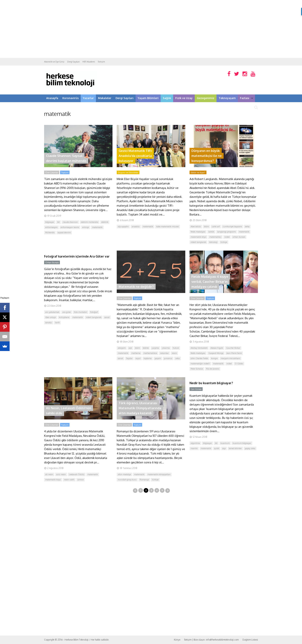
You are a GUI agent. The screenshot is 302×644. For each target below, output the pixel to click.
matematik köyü (198, 237)
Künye (177, 640)
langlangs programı (226, 232)
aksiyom (122, 348)
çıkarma (166, 348)
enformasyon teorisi (70, 227)
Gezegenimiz (206, 98)
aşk (130, 348)
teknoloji (213, 242)
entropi (86, 227)
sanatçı (49, 322)
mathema (136, 353)
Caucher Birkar (233, 348)
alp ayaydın (123, 226)
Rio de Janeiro (213, 369)
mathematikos (150, 353)
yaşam (158, 358)
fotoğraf (94, 312)
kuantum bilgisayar (242, 443)
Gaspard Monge (216, 353)
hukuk (176, 348)
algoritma (195, 443)
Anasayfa (52, 98)
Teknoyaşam (227, 98)
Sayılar (129, 358)
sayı (224, 448)
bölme (146, 348)
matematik (97, 227)
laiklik (211, 232)
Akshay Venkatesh (199, 348)
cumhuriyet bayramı (232, 226)
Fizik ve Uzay (184, 98)
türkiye (224, 242)
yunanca (168, 358)
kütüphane (64, 317)
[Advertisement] (151, 29)
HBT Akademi (89, 62)
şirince (81, 480)
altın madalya (124, 474)
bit (58, 222)
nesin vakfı (69, 480)
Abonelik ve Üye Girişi (54, 62)
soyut (138, 358)
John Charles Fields (199, 358)
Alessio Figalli (217, 348)
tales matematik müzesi (167, 226)
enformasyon (51, 227)
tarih (57, 322)
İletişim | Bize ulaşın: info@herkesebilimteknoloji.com (211, 640)
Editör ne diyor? (198, 173)
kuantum (225, 443)
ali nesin (49, 474)
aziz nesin (61, 474)
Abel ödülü (196, 226)
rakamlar (164, 353)
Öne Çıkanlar (52, 173)
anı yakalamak (52, 312)
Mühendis (50, 232)
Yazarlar (88, 98)
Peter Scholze (197, 369)
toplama (148, 358)
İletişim (101, 62)
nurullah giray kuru (127, 480)
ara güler (67, 312)
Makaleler (105, 98)
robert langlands (198, 242)
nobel (227, 237)
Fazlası (246, 98)
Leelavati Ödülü (77, 474)
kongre (214, 358)
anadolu (136, 226)
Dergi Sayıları (73, 62)
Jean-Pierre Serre (234, 353)
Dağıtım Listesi (250, 640)
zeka (177, 358)
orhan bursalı (239, 237)
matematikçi (215, 237)
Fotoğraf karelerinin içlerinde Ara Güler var (77, 256)
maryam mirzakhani (230, 358)
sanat (107, 317)
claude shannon (70, 222)
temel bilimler (235, 448)
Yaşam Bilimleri (148, 98)
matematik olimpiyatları (159, 474)
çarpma (155, 348)
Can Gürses (196, 389)
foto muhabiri (81, 312)
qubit (217, 448)
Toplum (65, 173)
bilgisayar (50, 222)
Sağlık (167, 98)
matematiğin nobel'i (200, 364)
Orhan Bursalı (52, 263)
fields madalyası (198, 232)
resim (174, 353)
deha (247, 226)
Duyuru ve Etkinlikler (128, 173)
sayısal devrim (64, 232)
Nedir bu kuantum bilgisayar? (211, 383)
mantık (194, 448)
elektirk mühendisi (90, 222)
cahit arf (216, 226)
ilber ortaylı (51, 317)
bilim (206, 226)
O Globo (239, 364)
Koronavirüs (70, 98)
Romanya (144, 480)
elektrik (105, 222)
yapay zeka (250, 448)
